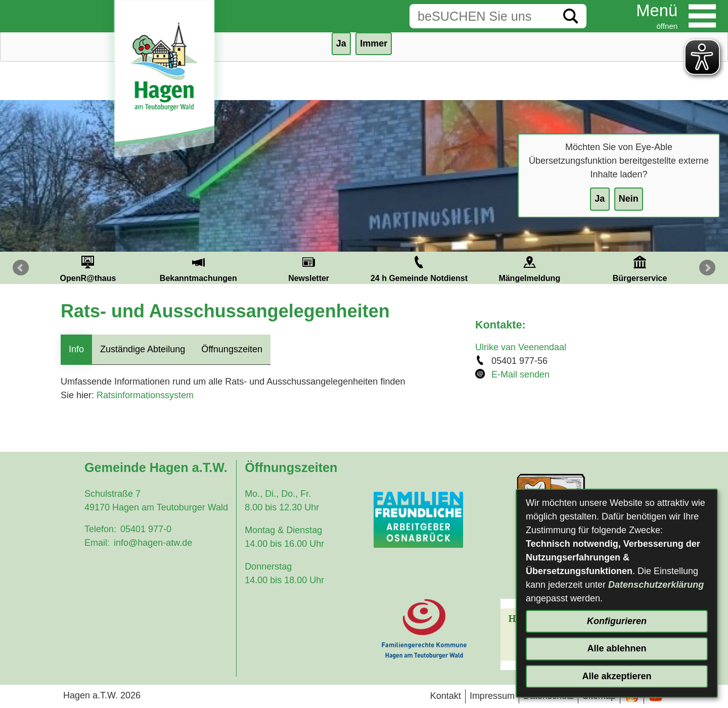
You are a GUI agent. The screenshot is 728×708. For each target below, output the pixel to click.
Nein (629, 199)
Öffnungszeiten (232, 349)
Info (76, 349)
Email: (97, 543)
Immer (374, 43)
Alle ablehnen (617, 648)
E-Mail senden (520, 374)
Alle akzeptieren (617, 676)
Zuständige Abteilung (143, 349)
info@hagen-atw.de (153, 543)
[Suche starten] (571, 16)
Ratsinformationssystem (145, 395)
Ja (600, 199)
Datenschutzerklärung (656, 585)
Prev (21, 268)
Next (707, 268)
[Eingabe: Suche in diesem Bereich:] (482, 16)
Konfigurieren (617, 621)
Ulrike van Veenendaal (521, 347)
